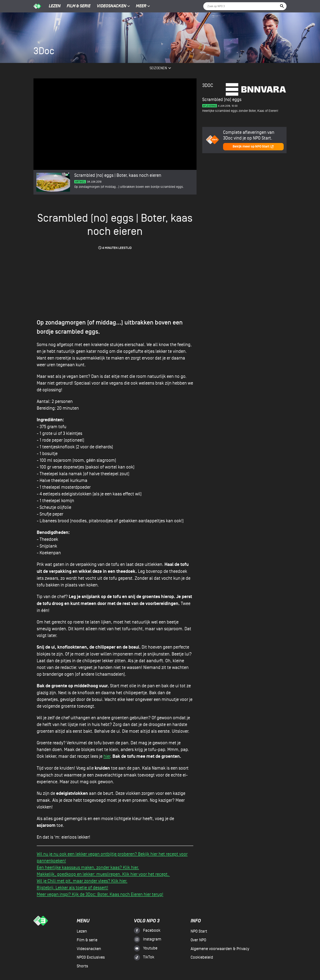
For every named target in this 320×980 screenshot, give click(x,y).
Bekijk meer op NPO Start (253, 147)
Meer (143, 6)
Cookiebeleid (202, 957)
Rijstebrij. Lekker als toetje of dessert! (72, 888)
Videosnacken (112, 6)
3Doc (208, 85)
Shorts (82, 966)
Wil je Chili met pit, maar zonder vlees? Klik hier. (82, 881)
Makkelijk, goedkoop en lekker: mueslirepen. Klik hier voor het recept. (103, 874)
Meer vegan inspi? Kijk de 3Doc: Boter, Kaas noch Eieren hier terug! (100, 894)
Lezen (55, 6)
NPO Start (199, 931)
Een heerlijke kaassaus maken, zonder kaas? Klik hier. (88, 868)
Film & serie (79, 6)
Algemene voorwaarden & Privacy (220, 949)
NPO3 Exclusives (91, 957)
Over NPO (198, 940)
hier (107, 756)
